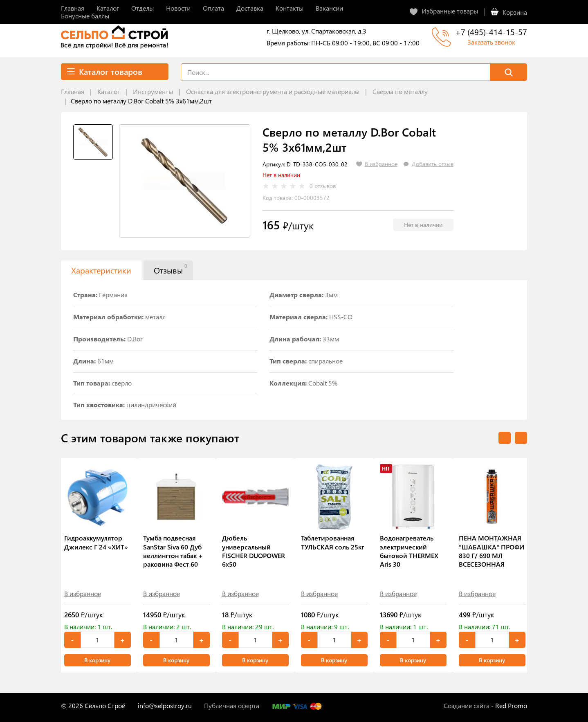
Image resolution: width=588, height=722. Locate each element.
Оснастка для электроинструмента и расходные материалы (273, 91)
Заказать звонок (491, 42)
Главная (73, 91)
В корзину (97, 660)
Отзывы (170, 269)
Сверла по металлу (400, 91)
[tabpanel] (185, 181)
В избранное (83, 593)
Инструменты (153, 91)
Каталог (109, 91)
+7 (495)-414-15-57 (491, 32)
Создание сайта (467, 705)
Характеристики (101, 270)
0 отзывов (323, 186)
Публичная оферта (232, 705)
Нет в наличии (423, 225)
